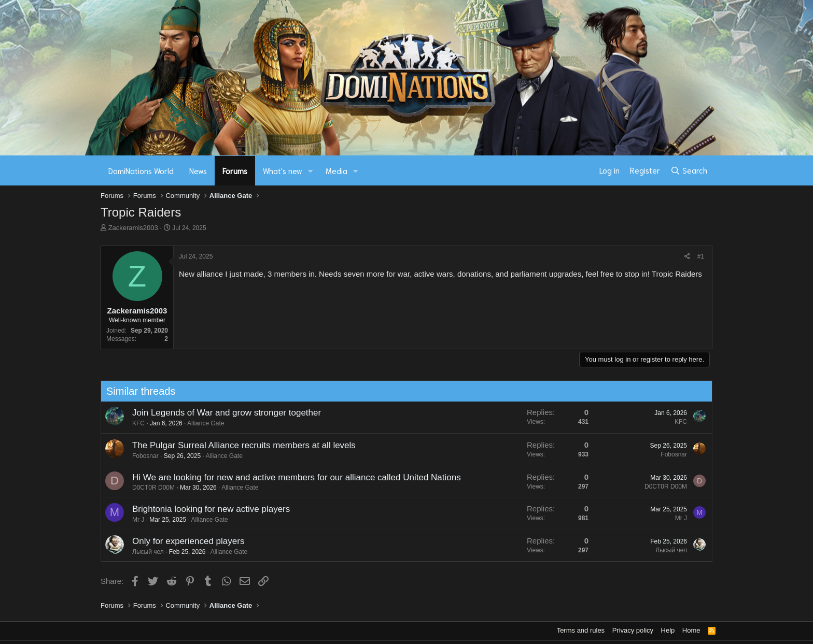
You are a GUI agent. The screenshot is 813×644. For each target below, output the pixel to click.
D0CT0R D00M (148, 488)
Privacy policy (633, 630)
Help (668, 630)
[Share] (687, 257)
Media (337, 170)
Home (691, 630)
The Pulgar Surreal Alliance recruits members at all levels (239, 445)
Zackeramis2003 (133, 228)
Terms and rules (581, 630)
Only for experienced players (183, 541)
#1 (701, 256)
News (198, 170)
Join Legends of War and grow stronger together (221, 413)
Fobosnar (140, 456)
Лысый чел (143, 552)
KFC (133, 423)
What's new (283, 170)
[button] (311, 171)
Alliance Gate (200, 423)
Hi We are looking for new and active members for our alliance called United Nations (291, 477)
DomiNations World (141, 170)
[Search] (689, 170)
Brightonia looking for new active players (206, 509)
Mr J (133, 520)
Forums (235, 170)
